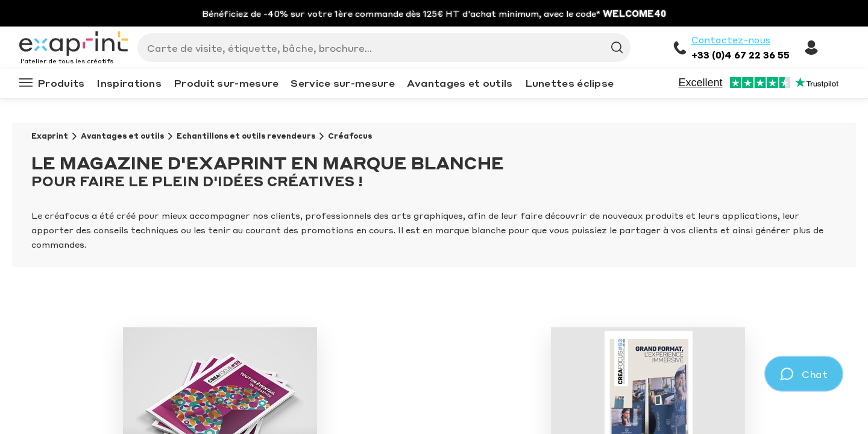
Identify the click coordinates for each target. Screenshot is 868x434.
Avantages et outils (460, 83)
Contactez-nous (731, 40)
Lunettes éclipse (570, 83)
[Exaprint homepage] (74, 45)
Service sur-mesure (342, 83)
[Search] (379, 48)
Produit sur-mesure (226, 83)
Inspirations (129, 83)
